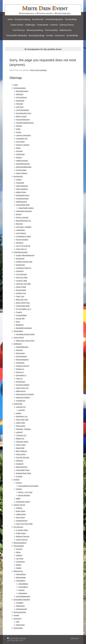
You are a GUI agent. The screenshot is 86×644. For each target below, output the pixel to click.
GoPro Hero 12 (21, 249)
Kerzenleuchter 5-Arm (24, 113)
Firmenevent (20, 562)
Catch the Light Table (23, 284)
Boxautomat (20, 259)
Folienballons (21, 581)
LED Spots (20, 107)
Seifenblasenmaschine (24, 211)
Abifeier (19, 565)
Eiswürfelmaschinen (23, 164)
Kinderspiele (18, 404)
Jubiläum (19, 555)
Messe (18, 552)
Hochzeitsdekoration (23, 596)
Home (16, 85)
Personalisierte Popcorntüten (28, 486)
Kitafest (19, 568)
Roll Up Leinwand (22, 217)
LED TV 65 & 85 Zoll (23, 246)
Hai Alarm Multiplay (23, 385)
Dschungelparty (21, 356)
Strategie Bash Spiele (24, 473)
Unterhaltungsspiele (21, 252)
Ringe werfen (21, 426)
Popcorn (19, 483)
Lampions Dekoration (23, 135)
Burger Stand (21, 511)
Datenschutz (20, 625)
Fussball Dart (21, 401)
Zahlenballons (23, 584)
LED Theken (20, 142)
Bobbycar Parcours (23, 536)
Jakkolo (19, 413)
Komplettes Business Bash (25, 334)
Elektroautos (20, 606)
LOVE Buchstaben (22, 110)
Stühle (18, 129)
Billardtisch (20, 325)
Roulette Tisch (21, 293)
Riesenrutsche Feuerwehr (25, 394)
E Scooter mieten (22, 530)
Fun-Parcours (18, 527)
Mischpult (19, 224)
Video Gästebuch (22, 189)
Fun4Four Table (21, 281)
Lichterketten (20, 230)
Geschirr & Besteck (23, 145)
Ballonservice (18, 571)
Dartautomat (20, 265)
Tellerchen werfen (22, 442)
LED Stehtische (21, 97)
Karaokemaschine (22, 199)
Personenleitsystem (23, 120)
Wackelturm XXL (22, 416)
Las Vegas (20, 559)
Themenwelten (19, 546)
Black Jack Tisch (22, 300)
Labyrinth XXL (21, 407)
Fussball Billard (21, 315)
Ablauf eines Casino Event (25, 341)
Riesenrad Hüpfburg (23, 397)
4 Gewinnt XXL (21, 435)
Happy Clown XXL (22, 388)
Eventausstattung (20, 88)
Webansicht (75, 638)
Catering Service (19, 505)
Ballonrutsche (21, 391)
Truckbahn (20, 603)
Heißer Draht (20, 423)
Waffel (18, 499)
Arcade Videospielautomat (25, 255)
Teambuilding (18, 331)
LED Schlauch (21, 233)
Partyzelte (19, 104)
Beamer (19, 214)
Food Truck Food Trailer (24, 524)
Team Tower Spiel (22, 420)
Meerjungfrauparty (22, 360)
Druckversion (13, 638)
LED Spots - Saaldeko (24, 227)
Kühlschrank (20, 154)
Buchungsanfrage (20, 612)
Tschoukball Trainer (23, 470)
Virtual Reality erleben (26, 208)
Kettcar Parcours (22, 540)
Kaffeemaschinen (22, 161)
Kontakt (16, 615)
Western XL (20, 369)
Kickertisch (20, 271)
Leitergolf (19, 432)
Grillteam (19, 508)
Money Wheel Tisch (23, 303)
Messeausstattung (20, 543)
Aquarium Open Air (23, 366)
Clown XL (19, 379)
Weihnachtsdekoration (24, 167)
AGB (18, 622)
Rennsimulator (21, 290)
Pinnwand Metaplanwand (25, 123)
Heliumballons (21, 574)
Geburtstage (23, 593)
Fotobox (19, 180)
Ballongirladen (21, 577)
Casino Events (19, 337)
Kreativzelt (20, 464)
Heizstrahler (20, 101)
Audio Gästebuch (22, 186)
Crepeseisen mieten (23, 502)
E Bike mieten (21, 533)
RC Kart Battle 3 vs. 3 (24, 309)
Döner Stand (20, 517)
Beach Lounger (21, 116)
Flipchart (19, 126)
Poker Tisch (20, 296)
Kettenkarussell (21, 609)
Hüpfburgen (18, 344)
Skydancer (20, 243)
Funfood (17, 480)
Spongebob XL (21, 375)
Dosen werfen (21, 454)
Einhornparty (20, 353)
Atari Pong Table (22, 277)
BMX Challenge (21, 451)
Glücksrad (20, 461)
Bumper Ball (20, 319)
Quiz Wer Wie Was (23, 457)
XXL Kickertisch (21, 274)
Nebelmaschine (21, 202)
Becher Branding (24, 495)
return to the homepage (38, 70)
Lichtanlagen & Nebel (23, 236)
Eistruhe (19, 157)
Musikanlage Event (23, 195)
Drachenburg (21, 382)
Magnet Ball (20, 448)
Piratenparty (20, 363)
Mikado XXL (20, 439)
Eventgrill (19, 151)
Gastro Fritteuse (22, 173)
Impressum (18, 619)
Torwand (19, 312)
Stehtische (20, 94)
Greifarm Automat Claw (24, 262)
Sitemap (23, 638)
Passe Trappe (21, 445)
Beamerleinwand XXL (24, 221)
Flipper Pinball (21, 287)
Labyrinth (22, 410)
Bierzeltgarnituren (22, 91)
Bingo (18, 322)
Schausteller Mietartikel (22, 600)
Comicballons (23, 587)
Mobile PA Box (21, 192)
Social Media (18, 628)
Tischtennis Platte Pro (24, 268)
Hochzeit (19, 549)
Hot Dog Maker (21, 170)
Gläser (18, 148)
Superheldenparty (22, 347)
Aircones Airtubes (22, 240)
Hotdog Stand (21, 514)
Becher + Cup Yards (25, 492)
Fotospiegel (20, 183)
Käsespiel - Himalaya (23, 429)
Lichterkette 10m (22, 138)
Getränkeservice (22, 521)
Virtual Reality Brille (23, 205)
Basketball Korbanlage (24, 328)
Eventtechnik (18, 176)
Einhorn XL (20, 372)
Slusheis (19, 489)
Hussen (19, 132)
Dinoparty (19, 350)
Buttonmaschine (22, 467)
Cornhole (19, 476)
